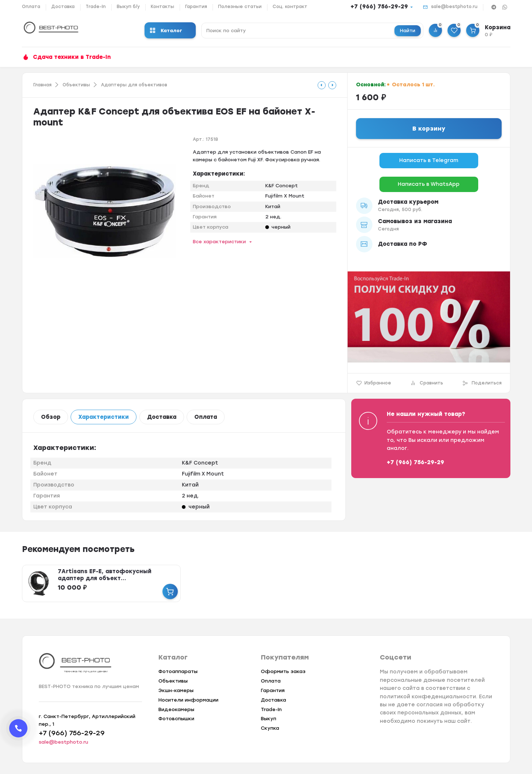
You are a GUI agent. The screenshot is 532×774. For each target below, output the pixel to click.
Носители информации (188, 700)
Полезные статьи (240, 7)
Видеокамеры (176, 709)
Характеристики (104, 417)
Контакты (162, 7)
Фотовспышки (176, 719)
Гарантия (196, 7)
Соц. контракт (290, 7)
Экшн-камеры (176, 690)
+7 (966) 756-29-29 (379, 7)
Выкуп (269, 719)
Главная (42, 85)
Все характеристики (219, 242)
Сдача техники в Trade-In (72, 57)
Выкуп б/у (128, 7)
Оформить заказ (283, 671)
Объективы (76, 85)
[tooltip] (322, 85)
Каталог (166, 31)
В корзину (429, 129)
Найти (408, 31)
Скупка (270, 728)
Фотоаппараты (178, 671)
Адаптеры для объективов (134, 85)
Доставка (63, 7)
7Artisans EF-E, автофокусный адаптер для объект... (105, 575)
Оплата (31, 7)
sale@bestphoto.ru (454, 7)
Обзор (51, 417)
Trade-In (96, 7)
